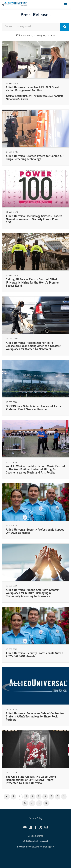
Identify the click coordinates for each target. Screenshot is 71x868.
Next (39, 803)
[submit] (65, 27)
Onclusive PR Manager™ (42, 847)
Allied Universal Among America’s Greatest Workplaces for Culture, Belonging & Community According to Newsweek (33, 593)
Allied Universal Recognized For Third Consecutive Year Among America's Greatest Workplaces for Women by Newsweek (33, 346)
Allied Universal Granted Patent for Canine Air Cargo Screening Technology (35, 158)
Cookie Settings (36, 836)
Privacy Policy (36, 818)
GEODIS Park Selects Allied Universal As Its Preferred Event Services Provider (33, 408)
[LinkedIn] (30, 827)
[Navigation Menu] (65, 4)
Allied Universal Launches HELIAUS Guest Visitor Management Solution (32, 89)
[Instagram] (46, 827)
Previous (7, 797)
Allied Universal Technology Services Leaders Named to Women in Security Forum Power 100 (34, 220)
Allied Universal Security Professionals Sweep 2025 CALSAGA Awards (34, 655)
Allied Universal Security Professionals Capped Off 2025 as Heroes (35, 532)
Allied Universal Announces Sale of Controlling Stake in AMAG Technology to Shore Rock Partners (35, 717)
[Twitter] (41, 827)
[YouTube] (25, 827)
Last (46, 803)
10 (25, 803)
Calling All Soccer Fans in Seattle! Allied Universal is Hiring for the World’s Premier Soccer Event (32, 283)
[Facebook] (35, 827)
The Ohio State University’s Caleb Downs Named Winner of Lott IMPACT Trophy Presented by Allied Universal (31, 780)
